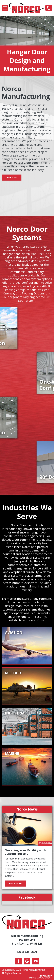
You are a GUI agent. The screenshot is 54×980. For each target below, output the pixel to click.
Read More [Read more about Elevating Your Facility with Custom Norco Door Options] (15, 884)
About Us (12, 178)
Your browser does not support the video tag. (27, 196)
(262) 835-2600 (49, 8)
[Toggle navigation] (5, 8)
